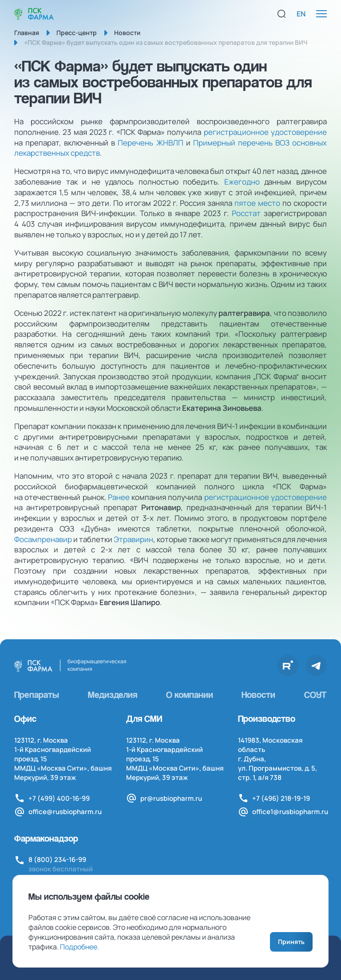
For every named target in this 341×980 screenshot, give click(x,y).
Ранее (119, 497)
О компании (190, 695)
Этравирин (133, 539)
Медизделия (113, 695)
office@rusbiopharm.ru (65, 812)
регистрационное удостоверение (265, 132)
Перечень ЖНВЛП (150, 143)
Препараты (37, 695)
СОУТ (315, 695)
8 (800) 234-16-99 (57, 860)
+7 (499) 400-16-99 (59, 798)
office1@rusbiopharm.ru (290, 812)
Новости (258, 695)
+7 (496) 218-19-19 (281, 798)
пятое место (257, 203)
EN (301, 14)
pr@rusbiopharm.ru (171, 798)
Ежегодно (242, 182)
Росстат (246, 213)
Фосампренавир (43, 539)
